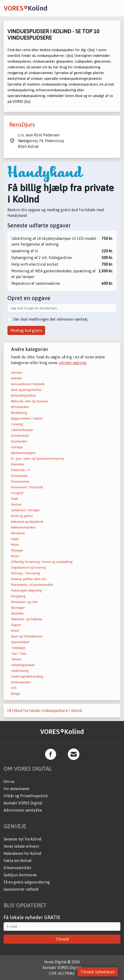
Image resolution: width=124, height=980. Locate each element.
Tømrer (16, 659)
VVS (14, 688)
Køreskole (18, 533)
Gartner (16, 504)
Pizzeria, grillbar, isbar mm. (29, 579)
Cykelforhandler (22, 430)
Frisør (15, 499)
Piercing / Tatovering (26, 573)
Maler (15, 545)
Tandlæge (18, 648)
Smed (15, 631)
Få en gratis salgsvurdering (27, 882)
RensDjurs (22, 125)
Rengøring (18, 596)
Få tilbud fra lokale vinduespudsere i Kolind (45, 711)
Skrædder (17, 613)
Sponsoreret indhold (21, 889)
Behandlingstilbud (23, 396)
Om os (9, 781)
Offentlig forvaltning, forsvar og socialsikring (42, 562)
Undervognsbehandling (27, 676)
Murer (15, 556)
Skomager (18, 608)
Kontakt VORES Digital (23, 803)
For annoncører (17, 789)
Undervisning (20, 671)
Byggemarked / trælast (27, 418)
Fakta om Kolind (18, 861)
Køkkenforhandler (23, 527)
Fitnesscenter (20, 482)
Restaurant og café (24, 602)
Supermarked (20, 642)
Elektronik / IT (21, 470)
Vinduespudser (21, 682)
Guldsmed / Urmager (25, 510)
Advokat (17, 373)
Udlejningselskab (23, 665)
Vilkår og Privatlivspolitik (26, 796)
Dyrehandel (19, 441)
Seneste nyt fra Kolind (23, 839)
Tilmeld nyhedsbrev (98, 972)
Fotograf (17, 493)
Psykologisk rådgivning (27, 590)
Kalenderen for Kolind (22, 853)
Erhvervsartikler (18, 868)
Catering (17, 424)
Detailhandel (20, 436)
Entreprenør (19, 476)
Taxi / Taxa (19, 654)
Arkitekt (16, 378)
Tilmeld (62, 939)
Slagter (16, 625)
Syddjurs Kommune (20, 875)
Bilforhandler (20, 407)
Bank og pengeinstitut (26, 390)
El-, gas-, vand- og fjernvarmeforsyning (37, 459)
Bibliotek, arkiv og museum (30, 401)
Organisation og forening (29, 568)
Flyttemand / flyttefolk (27, 487)
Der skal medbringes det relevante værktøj (50, 319)
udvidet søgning (72, 363)
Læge (15, 539)
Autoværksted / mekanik (28, 384)
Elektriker (18, 464)
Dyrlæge (17, 447)
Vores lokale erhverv (21, 846)
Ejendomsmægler (23, 453)
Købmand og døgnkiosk (27, 522)
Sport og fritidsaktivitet (27, 636)
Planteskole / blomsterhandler (32, 585)
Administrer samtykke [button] (23, 810)
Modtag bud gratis (26, 330)
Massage (17, 550)
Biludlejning (19, 413)
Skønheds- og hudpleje (27, 619)
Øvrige (16, 694)
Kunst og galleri (22, 516)
